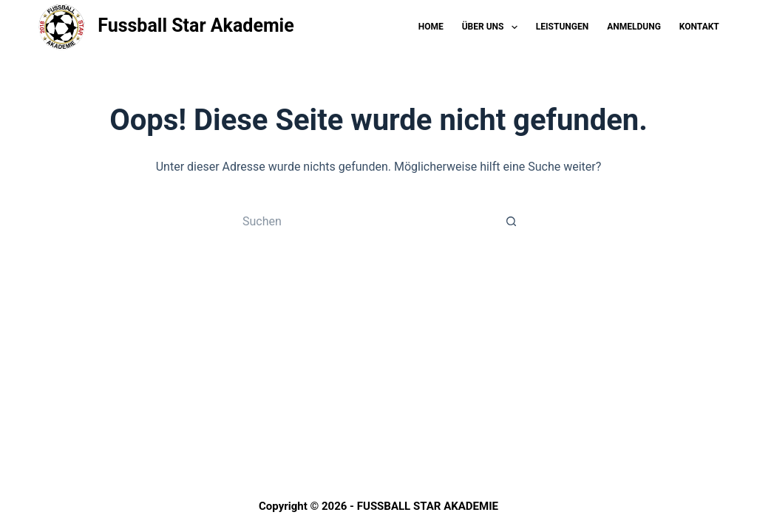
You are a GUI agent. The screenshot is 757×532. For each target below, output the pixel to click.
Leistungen (562, 27)
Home (431, 27)
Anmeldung (634, 27)
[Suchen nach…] (364, 221)
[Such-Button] (512, 221)
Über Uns (493, 27)
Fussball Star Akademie (196, 25)
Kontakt (699, 27)
